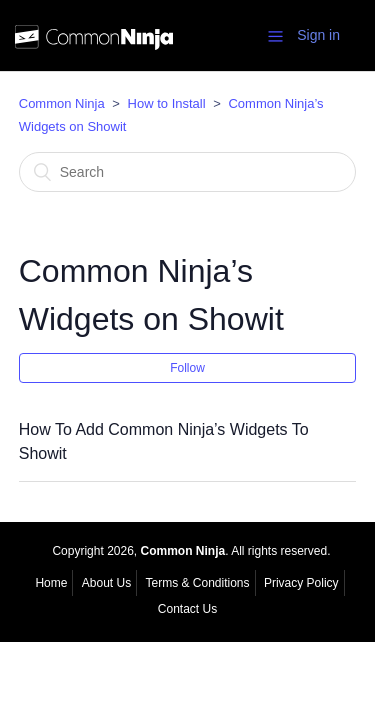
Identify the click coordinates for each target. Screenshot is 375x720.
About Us (106, 583)
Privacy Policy (301, 583)
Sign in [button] (318, 35)
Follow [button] (187, 368)
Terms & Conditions (197, 583)
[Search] (188, 172)
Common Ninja (62, 103)
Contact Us (187, 609)
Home (51, 583)
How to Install (167, 103)
